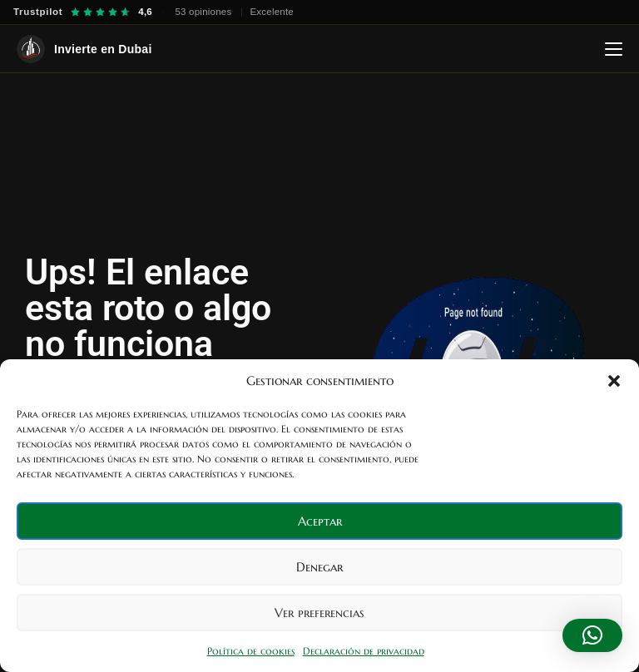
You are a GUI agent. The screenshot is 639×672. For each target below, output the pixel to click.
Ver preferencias (319, 613)
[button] (614, 381)
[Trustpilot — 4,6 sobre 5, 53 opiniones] (154, 12)
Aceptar (320, 521)
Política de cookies (251, 651)
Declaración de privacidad (364, 651)
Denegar (319, 567)
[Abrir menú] (614, 49)
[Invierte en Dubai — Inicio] (84, 49)
